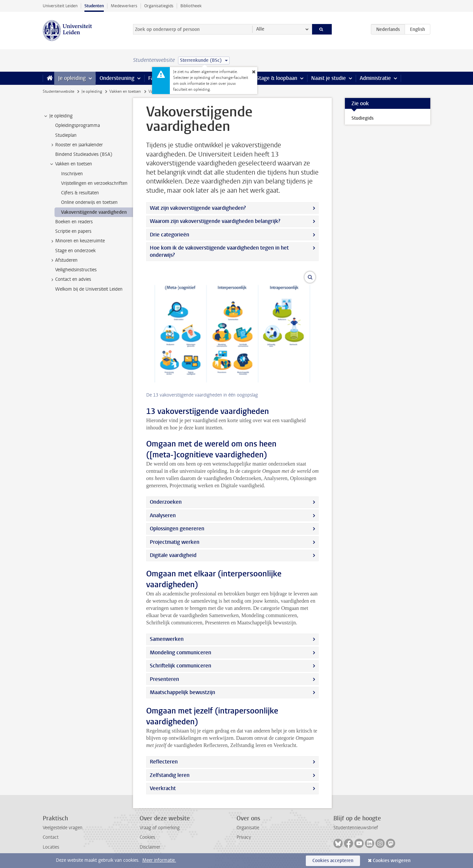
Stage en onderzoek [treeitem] (75, 251)
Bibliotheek (191, 6)
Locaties (51, 847)
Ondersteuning (117, 78)
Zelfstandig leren (170, 775)
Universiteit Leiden (60, 6)
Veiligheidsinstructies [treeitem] (76, 270)
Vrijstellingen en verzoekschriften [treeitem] (94, 183)
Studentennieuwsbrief (356, 828)
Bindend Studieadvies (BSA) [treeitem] (84, 154)
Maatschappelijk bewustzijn (182, 692)
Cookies (147, 837)
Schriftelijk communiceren (180, 666)
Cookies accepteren (333, 861)
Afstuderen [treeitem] (63, 260)
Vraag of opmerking (160, 828)
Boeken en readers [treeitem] (74, 222)
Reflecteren (164, 762)
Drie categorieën (169, 235)
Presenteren (164, 679)
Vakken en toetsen (125, 91)
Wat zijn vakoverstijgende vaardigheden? (198, 208)
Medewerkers (124, 6)
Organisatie (248, 828)
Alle (260, 29)
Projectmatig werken (175, 542)
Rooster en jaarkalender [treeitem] (76, 145)
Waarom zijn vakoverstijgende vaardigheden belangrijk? (215, 221)
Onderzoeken (166, 502)
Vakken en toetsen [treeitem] (70, 164)
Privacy (244, 837)
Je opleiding (72, 78)
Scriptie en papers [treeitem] (73, 231)
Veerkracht (163, 788)
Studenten (94, 6)
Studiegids (362, 118)
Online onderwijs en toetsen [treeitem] (89, 202)
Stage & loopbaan (277, 78)
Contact (51, 837)
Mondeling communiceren (180, 652)
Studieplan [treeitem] (66, 135)
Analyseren (163, 515)
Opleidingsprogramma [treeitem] (78, 125)
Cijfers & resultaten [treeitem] (80, 193)
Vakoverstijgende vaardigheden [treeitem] (94, 212)
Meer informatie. (159, 860)
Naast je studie (328, 78)
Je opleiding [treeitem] (58, 116)
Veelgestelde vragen (63, 828)
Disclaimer (150, 847)
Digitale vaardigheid (173, 555)
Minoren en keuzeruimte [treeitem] (77, 241)
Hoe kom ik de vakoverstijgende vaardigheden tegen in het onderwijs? (219, 251)
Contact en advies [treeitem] (70, 279)
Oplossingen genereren (177, 529)
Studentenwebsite (58, 91)
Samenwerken (167, 639)
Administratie (375, 78)
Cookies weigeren (392, 861)
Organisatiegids (159, 6)
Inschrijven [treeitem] (72, 174)
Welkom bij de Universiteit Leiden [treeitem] (89, 289)
